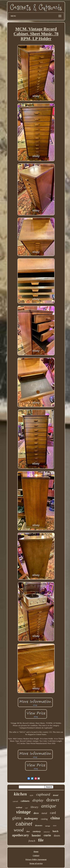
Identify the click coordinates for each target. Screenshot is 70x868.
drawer (53, 800)
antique (49, 806)
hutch (55, 831)
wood (19, 830)
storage (48, 826)
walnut (19, 807)
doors (57, 835)
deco (36, 813)
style (31, 795)
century (37, 831)
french (32, 841)
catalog (44, 819)
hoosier (36, 835)
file (41, 840)
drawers (39, 826)
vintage (24, 812)
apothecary (20, 835)
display (38, 800)
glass (17, 818)
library (34, 807)
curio (47, 835)
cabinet (24, 824)
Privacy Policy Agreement (36, 859)
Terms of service (36, 863)
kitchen (20, 794)
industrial (47, 832)
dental (56, 795)
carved (15, 801)
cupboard (43, 794)
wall (26, 808)
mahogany (31, 818)
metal (44, 813)
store (55, 826)
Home (36, 851)
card (53, 813)
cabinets (25, 801)
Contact (36, 855)
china (55, 818)
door (28, 831)
